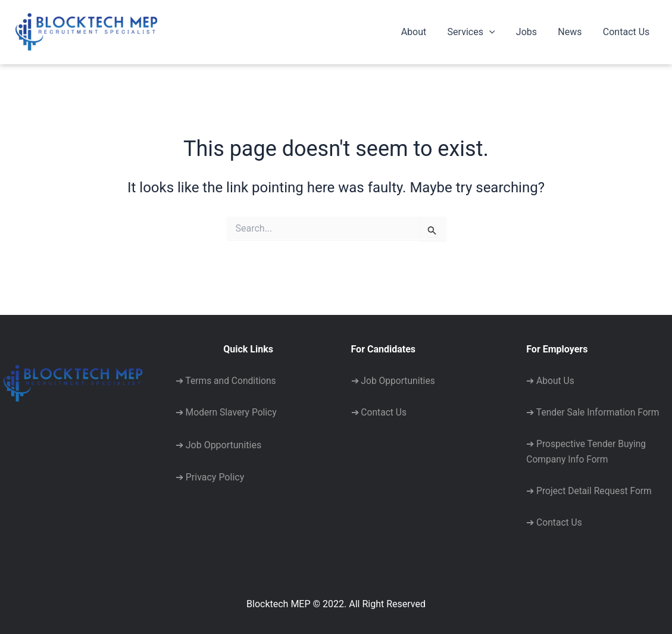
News (573, 32)
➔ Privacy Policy (210, 474)
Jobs (531, 32)
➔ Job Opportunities (218, 442)
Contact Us (627, 32)
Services (478, 32)
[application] (496, 32)
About (423, 32)
